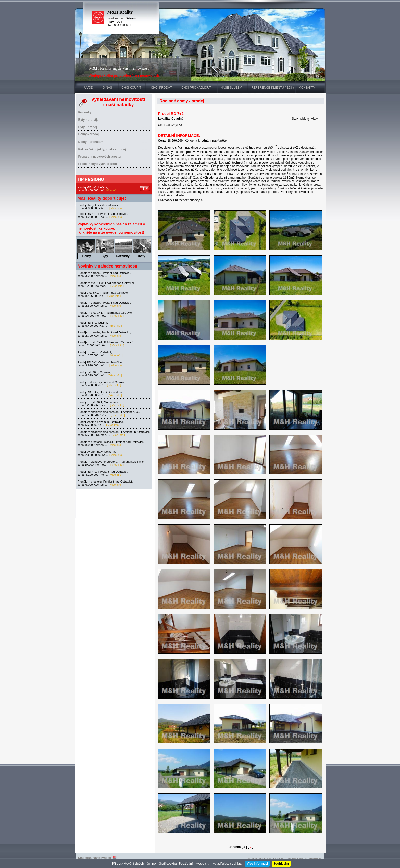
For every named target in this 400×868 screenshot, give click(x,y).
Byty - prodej (88, 127)
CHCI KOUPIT (131, 88)
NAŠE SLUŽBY (231, 88)
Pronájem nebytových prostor (100, 157)
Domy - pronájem (91, 142)
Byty (105, 256)
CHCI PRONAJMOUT (196, 88)
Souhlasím (281, 864)
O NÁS (107, 88)
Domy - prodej (89, 134)
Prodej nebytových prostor (98, 164)
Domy (87, 256)
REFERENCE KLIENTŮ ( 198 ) (272, 88)
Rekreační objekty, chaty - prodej (102, 149)
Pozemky (85, 112)
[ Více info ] (112, 190)
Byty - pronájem (90, 120)
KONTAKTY (307, 88)
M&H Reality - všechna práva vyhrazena (294, 859)
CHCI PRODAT (161, 88)
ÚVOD (89, 88)
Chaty (141, 256)
